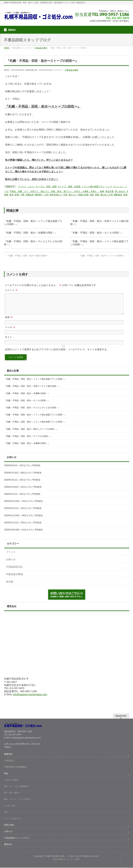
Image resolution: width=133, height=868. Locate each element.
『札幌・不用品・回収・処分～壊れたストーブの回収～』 (31, 433)
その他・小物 (9, 806)
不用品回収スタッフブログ (16, 838)
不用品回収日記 (14, 571)
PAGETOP (121, 716)
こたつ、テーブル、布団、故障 (42, 187)
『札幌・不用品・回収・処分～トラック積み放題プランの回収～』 (35, 383)
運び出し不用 (107, 195)
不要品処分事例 (71, 70)
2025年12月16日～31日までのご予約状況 (23, 505)
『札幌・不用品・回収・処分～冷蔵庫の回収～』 (31, 233)
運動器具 (118, 195)
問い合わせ (120, 191)
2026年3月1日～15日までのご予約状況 (22, 470)
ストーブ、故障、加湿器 (69, 187)
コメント (11, 290)
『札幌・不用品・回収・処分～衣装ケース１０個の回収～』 (32, 390)
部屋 (125, 195)
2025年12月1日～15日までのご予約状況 (23, 512)
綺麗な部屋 (83, 195)
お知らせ (11, 563)
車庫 (97, 195)
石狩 (65, 195)
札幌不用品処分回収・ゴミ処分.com (63, 856)
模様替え (39, 195)
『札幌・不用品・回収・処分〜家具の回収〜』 (27, 256)
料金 (6, 774)
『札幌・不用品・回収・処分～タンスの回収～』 (97, 233)
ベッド (109, 187)
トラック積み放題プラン (93, 187)
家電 (17, 195)
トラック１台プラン (13, 819)
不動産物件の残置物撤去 (15, 767)
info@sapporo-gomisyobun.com (30, 699)
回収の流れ (9, 825)
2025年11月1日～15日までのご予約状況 (23, 527)
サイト (8, 341)
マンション (118, 187)
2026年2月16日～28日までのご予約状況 (23, 477)
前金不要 (109, 191)
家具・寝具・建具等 (12, 793)
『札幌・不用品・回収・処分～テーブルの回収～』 (28, 440)
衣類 (92, 195)
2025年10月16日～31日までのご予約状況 (23, 534)
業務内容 (8, 754)
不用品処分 (9, 761)
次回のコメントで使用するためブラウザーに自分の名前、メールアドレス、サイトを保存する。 (57, 354)
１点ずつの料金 (11, 780)
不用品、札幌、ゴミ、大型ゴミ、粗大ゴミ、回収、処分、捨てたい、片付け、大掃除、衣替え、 (54, 191)
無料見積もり (56, 195)
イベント (11, 556)
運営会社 (8, 845)
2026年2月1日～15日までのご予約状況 (22, 484)
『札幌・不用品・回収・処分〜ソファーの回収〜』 (104, 256)
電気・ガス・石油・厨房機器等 (16, 787)
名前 (9, 321)
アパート (22, 187)
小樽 (22, 195)
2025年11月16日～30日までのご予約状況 (23, 520)
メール (10, 331)
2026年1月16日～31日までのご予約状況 (23, 491)
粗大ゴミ (73, 195)
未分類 (10, 586)
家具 (12, 195)
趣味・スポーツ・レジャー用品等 (17, 799)
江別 (46, 195)
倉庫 (102, 191)
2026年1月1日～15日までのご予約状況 (22, 498)
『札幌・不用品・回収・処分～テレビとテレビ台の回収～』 (32, 412)
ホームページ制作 (72, 860)
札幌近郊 (30, 195)
